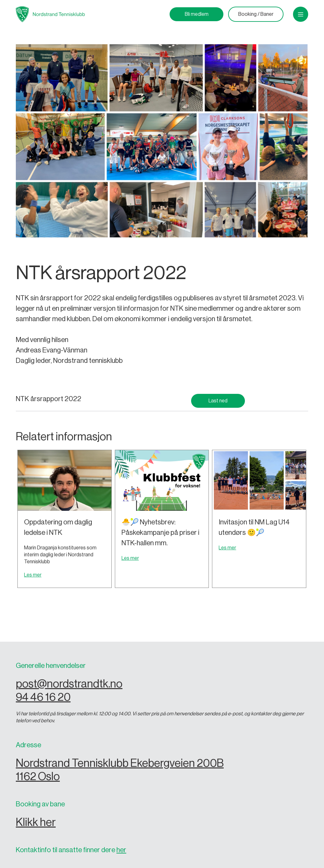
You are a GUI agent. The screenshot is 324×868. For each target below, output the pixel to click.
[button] (301, 14)
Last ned (218, 401)
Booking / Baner (256, 14)
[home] (50, 14)
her (121, 850)
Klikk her (36, 822)
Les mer (33, 575)
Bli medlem (197, 14)
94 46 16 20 (43, 697)
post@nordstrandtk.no (69, 684)
